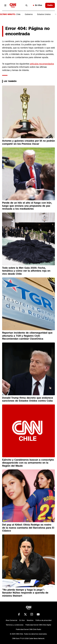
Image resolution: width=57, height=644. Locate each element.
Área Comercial (11, 620)
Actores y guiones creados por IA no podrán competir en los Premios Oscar (29, 142)
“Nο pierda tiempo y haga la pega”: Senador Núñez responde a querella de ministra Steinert (25, 593)
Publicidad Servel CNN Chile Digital (38, 625)
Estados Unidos (44, 14)
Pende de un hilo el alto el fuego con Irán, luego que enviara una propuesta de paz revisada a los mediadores (27, 206)
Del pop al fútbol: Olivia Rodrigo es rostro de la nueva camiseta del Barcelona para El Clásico (28, 528)
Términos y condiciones (15, 625)
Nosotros (30, 620)
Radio (50, 5)
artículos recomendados (42, 64)
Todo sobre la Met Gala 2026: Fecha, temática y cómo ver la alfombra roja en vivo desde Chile (26, 271)
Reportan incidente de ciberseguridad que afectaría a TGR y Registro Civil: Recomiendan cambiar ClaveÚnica (27, 336)
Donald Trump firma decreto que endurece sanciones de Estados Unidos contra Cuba (28, 399)
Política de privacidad (43, 620)
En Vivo (38, 5)
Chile (18, 14)
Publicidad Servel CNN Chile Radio (29, 629)
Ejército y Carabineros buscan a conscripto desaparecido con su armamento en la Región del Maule (28, 463)
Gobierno (29, 14)
